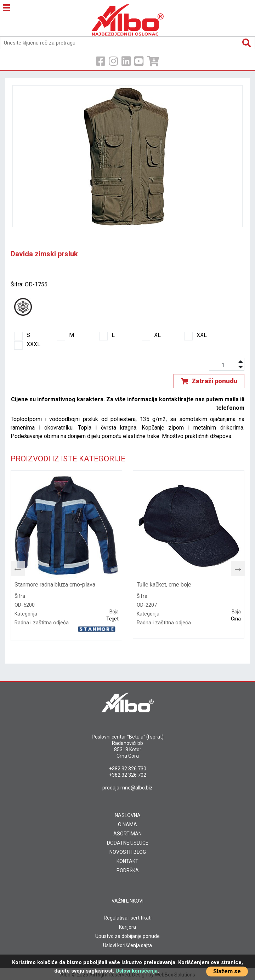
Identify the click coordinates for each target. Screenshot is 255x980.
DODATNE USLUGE (128, 843)
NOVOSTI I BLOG (128, 852)
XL (151, 335)
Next (234, 567)
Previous (14, 567)
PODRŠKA (128, 870)
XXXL (27, 344)
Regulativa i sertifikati (128, 918)
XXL (195, 335)
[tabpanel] (66, 556)
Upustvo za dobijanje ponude (127, 936)
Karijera (127, 927)
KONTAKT (127, 861)
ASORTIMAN (127, 834)
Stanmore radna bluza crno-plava (55, 585)
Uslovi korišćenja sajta (127, 945)
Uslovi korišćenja (137, 971)
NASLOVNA (128, 815)
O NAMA (127, 824)
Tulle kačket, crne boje (164, 585)
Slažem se (227, 971)
